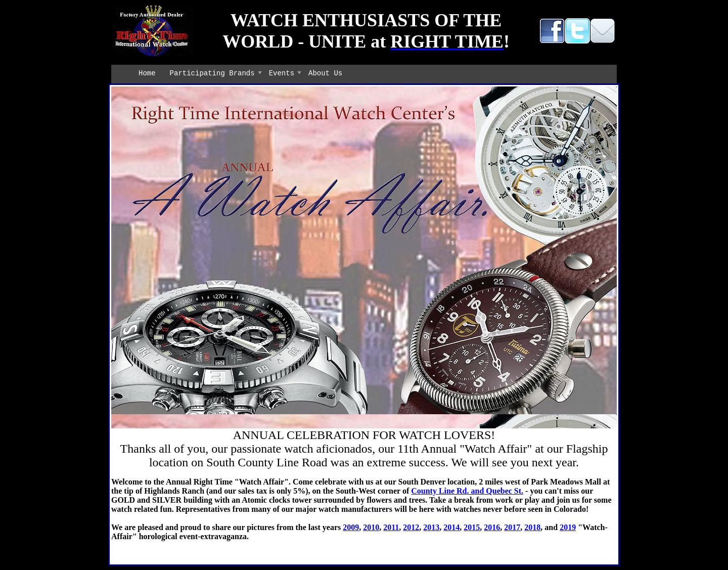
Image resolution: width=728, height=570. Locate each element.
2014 (451, 527)
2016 (492, 527)
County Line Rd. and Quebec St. (467, 491)
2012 (411, 527)
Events (282, 73)
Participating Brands (212, 73)
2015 (472, 527)
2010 (371, 527)
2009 (351, 527)
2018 (532, 527)
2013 (431, 527)
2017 (512, 527)
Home (147, 73)
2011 (391, 527)
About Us (325, 73)
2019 (568, 527)
